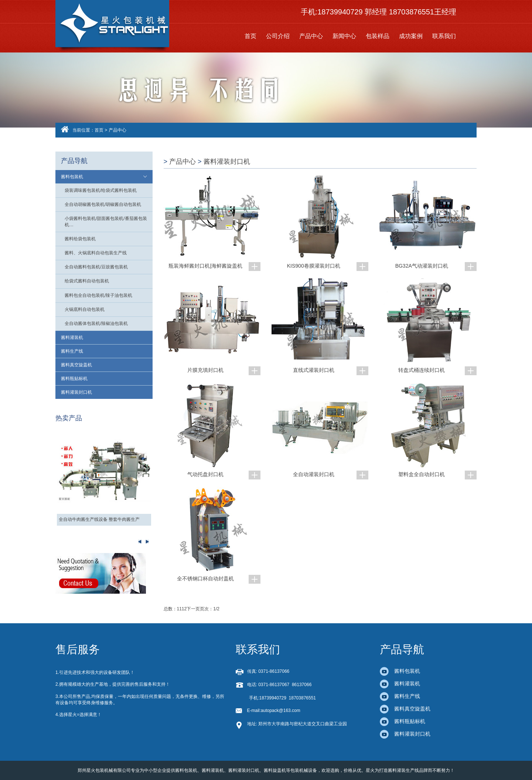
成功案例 (411, 36)
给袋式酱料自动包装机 (87, 281)
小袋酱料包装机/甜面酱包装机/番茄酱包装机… (106, 222)
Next (140, 542)
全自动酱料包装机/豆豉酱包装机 (96, 267)
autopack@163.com (281, 711)
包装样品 (378, 36)
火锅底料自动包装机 (85, 309)
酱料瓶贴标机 (74, 379)
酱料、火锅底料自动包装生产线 (96, 253)
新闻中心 (344, 36)
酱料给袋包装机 (80, 239)
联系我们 (444, 36)
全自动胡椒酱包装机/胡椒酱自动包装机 (103, 204)
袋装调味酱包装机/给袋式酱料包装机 (101, 190)
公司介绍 (278, 36)
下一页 (193, 609)
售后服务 (78, 649)
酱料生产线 (72, 351)
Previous (147, 542)
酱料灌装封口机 (76, 392)
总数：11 (173, 609)
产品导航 (74, 161)
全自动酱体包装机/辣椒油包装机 (96, 323)
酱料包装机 (72, 177)
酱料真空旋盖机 (76, 365)
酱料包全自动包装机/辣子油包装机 (98, 295)
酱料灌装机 (72, 338)
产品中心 (311, 36)
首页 (250, 36)
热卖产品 (69, 418)
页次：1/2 (210, 609)
